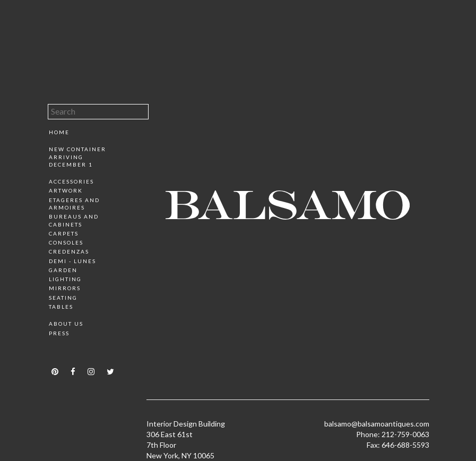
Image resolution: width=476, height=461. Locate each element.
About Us (66, 324)
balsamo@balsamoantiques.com (377, 424)
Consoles (66, 242)
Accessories (71, 181)
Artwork (66, 190)
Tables (61, 307)
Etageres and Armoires (74, 204)
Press (59, 333)
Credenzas (69, 251)
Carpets (64, 233)
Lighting (65, 279)
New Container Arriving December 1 (77, 157)
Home (59, 132)
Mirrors (65, 288)
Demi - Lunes (72, 261)
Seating (63, 298)
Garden (63, 270)
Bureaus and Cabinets (74, 220)
